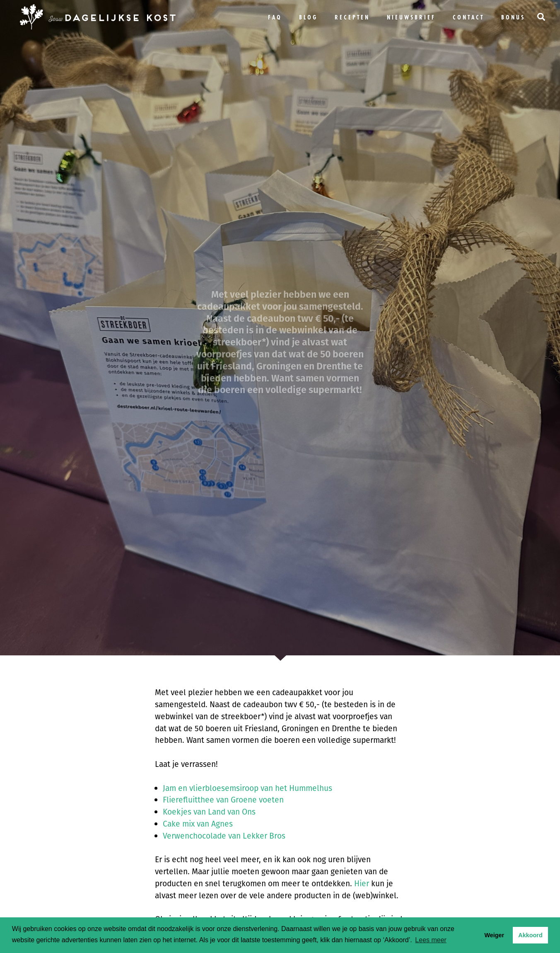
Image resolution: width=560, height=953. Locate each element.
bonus (513, 17)
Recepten (352, 17)
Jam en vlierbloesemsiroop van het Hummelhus (247, 788)
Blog (308, 17)
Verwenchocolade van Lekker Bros (224, 836)
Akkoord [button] (530, 935)
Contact (468, 17)
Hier (362, 884)
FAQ (275, 17)
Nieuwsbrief (411, 17)
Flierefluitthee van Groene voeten (223, 800)
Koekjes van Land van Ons (209, 812)
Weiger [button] (494, 935)
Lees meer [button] (431, 940)
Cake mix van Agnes (198, 824)
